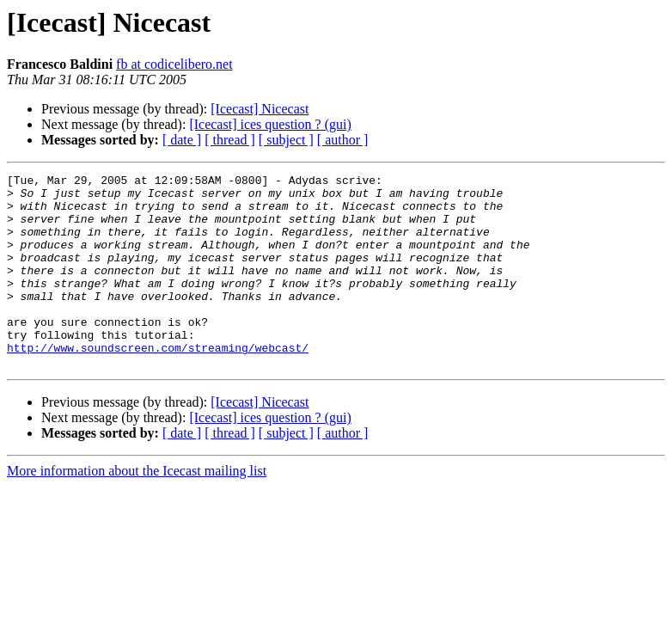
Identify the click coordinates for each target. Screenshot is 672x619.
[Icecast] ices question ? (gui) (270, 124)
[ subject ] (286, 140)
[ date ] (182, 140)
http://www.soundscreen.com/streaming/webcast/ (158, 383)
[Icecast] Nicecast (260, 109)
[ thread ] (230, 140)
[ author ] (343, 140)
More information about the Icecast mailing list (137, 509)
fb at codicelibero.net (174, 64)
